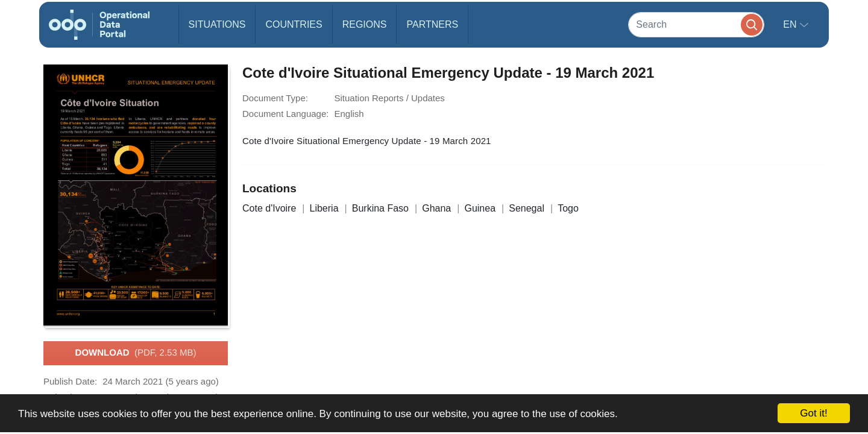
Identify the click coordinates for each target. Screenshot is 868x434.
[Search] (696, 24)
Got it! (813, 413)
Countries (294, 24)
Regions (365, 24)
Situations (217, 24)
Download (136, 353)
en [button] (791, 24)
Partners (432, 24)
